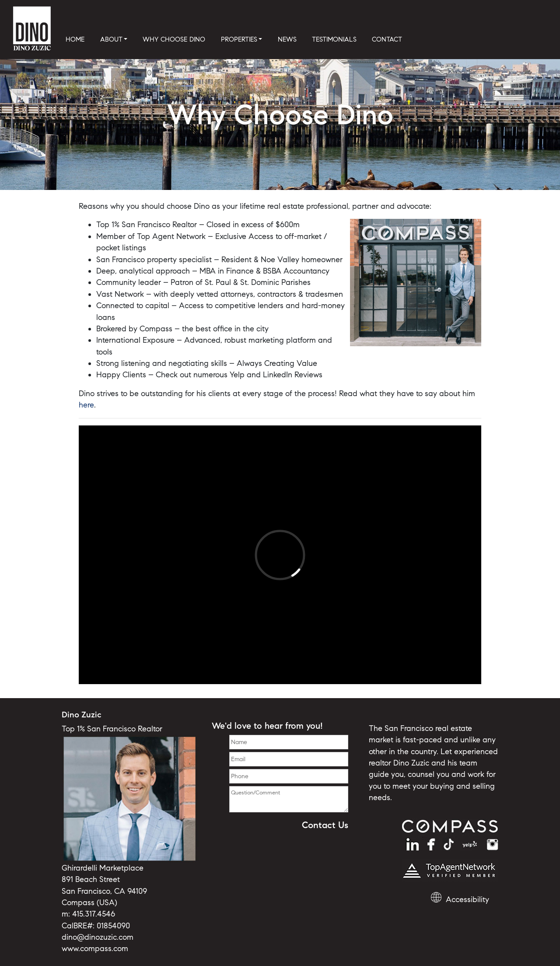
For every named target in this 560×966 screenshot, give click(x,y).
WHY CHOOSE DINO (174, 39)
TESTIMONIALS (334, 39)
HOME (75, 39)
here (86, 405)
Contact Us (325, 825)
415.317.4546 (94, 914)
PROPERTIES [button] (239, 39)
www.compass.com (95, 948)
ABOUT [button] (111, 39)
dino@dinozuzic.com (98, 937)
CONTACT (387, 39)
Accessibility (467, 899)
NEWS (287, 39)
